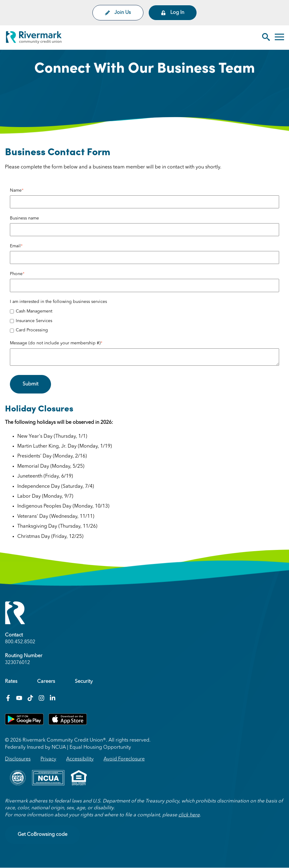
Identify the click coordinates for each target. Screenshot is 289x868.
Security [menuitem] (84, 682)
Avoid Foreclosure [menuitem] (124, 759)
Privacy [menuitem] (48, 759)
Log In (173, 13)
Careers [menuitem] (46, 682)
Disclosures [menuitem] (18, 759)
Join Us (118, 13)
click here (189, 815)
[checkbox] (144, 321)
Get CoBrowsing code (42, 835)
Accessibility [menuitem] (80, 759)
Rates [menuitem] (11, 682)
